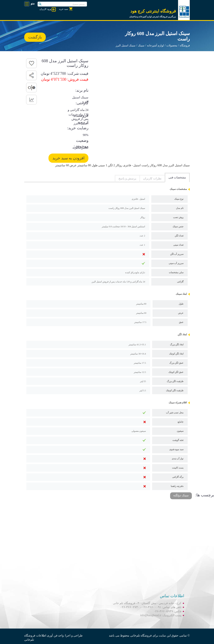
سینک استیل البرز (125, 46)
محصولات (172, 46)
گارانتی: (82, 103)
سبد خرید (63, 9)
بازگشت (35, 37)
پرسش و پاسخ (127, 178)
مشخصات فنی (177, 177)
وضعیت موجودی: (81, 141)
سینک (141, 46)
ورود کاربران (45, 9)
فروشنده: (81, 115)
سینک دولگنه (181, 495)
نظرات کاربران (152, 178)
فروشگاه (185, 46)
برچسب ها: (205, 495)
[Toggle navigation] (27, 4)
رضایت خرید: (78, 128)
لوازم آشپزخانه (155, 46)
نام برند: (82, 90)
